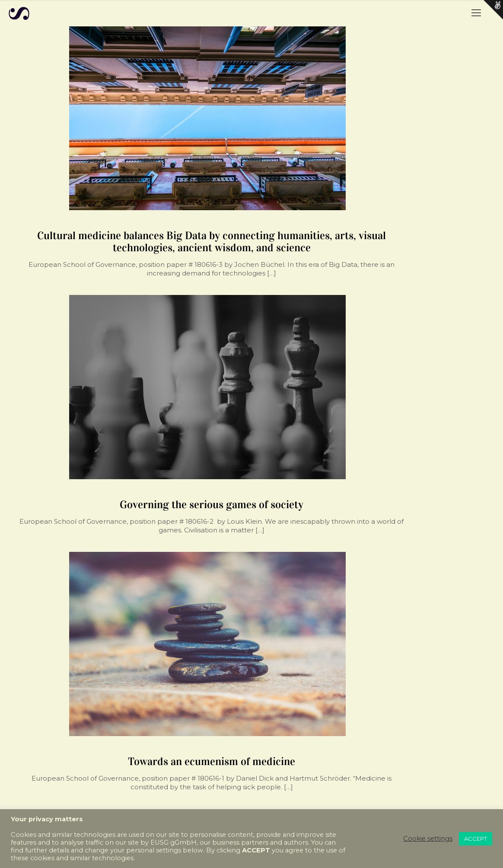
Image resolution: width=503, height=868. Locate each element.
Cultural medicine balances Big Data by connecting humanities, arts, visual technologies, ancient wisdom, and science (212, 242)
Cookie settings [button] (428, 839)
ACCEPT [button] (476, 839)
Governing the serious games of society (212, 504)
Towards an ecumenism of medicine (212, 761)
